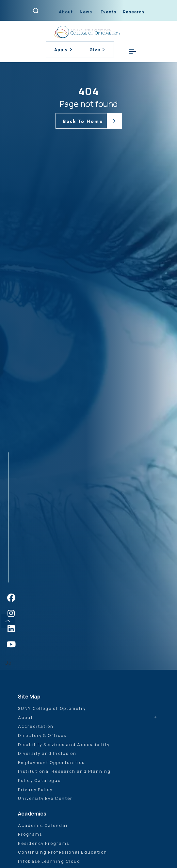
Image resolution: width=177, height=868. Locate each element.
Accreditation (36, 726)
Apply (63, 50)
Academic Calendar (43, 825)
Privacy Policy (35, 790)
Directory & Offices (42, 736)
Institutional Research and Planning (64, 771)
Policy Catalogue (40, 780)
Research (134, 12)
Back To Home (83, 121)
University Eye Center (45, 798)
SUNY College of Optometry (52, 708)
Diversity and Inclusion (47, 753)
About (66, 12)
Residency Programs (44, 843)
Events (108, 12)
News (86, 12)
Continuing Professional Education (63, 852)
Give (97, 50)
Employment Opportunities (51, 763)
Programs (30, 834)
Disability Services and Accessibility (64, 745)
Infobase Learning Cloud (49, 861)
